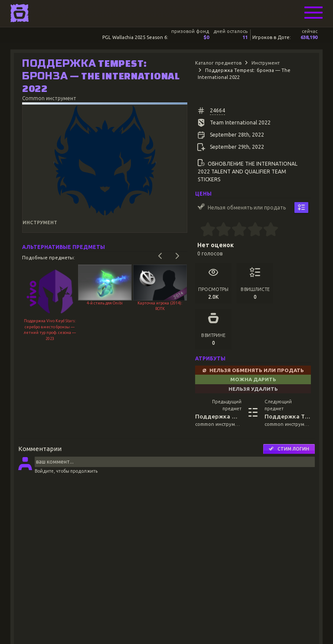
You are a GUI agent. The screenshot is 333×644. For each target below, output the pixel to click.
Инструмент (266, 63)
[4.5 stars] (267, 230)
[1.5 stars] (220, 230)
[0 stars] (198, 230)
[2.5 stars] (236, 230)
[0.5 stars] (204, 230)
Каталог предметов (218, 63)
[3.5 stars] (251, 230)
